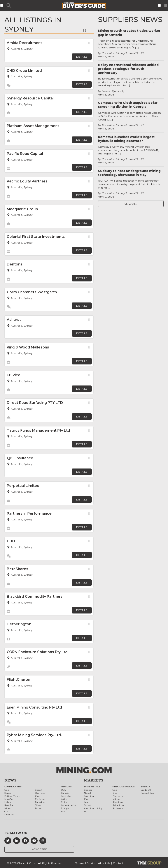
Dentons (15, 264)
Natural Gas (147, 793)
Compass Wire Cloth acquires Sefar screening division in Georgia (128, 105)
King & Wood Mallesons (28, 347)
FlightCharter (19, 680)
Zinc (37, 796)
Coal (7, 811)
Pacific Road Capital (25, 154)
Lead (87, 802)
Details (82, 57)
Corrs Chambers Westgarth (32, 292)
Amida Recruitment (24, 43)
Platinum (40, 799)
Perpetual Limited (23, 486)
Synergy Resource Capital (30, 98)
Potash (39, 808)
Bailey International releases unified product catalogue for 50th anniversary (128, 69)
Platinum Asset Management (33, 126)
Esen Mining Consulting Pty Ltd (34, 707)
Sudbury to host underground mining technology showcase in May (129, 173)
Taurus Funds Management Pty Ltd (38, 430)
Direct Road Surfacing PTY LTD (35, 403)
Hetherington (19, 624)
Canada (65, 793)
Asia (63, 811)
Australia (66, 796)
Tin (86, 811)
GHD (11, 541)
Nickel (8, 808)
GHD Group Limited (24, 71)
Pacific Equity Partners (27, 181)
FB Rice (14, 375)
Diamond (40, 793)
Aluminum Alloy (93, 808)
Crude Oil (146, 790)
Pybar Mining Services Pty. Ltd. (34, 735)
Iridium (116, 799)
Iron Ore (9, 799)
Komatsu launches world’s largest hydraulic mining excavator (126, 139)
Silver (38, 805)
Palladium (41, 802)
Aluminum (90, 796)
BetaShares (17, 569)
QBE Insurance (20, 458)
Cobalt (39, 790)
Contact (118, 863)
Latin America (69, 805)
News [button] (10, 780)
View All (131, 204)
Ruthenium (119, 808)
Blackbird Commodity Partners (35, 597)
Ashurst (14, 320)
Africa (64, 799)
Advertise (39, 849)
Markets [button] (94, 780)
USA (63, 790)
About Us (104, 863)
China (64, 802)
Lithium (9, 802)
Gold (7, 790)
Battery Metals (12, 796)
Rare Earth (10, 805)
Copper (8, 793)
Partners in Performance (29, 514)
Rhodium (118, 802)
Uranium (9, 814)
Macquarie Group (22, 209)
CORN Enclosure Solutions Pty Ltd (37, 652)
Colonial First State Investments (36, 237)
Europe (65, 808)
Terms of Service (85, 863)
